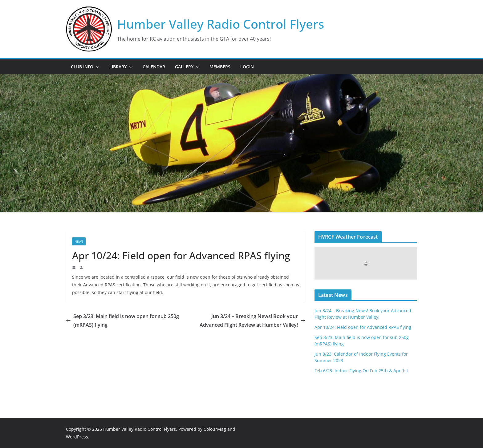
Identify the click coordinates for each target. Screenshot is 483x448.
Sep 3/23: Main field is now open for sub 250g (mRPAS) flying (122, 321)
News (79, 241)
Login (247, 67)
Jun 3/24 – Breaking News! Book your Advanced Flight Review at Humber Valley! (252, 321)
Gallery (184, 67)
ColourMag (215, 429)
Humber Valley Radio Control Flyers (221, 24)
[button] (96, 67)
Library (118, 67)
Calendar (154, 67)
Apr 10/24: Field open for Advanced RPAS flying (363, 327)
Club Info (82, 67)
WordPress (77, 437)
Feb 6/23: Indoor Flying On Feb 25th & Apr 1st (361, 371)
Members (220, 67)
